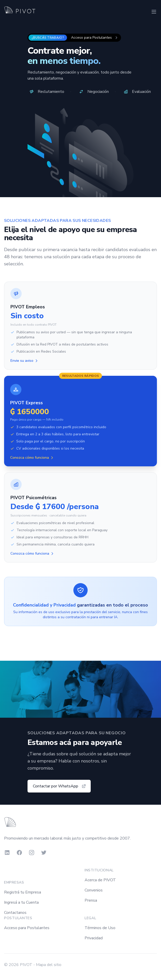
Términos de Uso (100, 928)
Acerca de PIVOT (100, 880)
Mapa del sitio (49, 965)
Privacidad (94, 938)
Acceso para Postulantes (27, 928)
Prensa (91, 900)
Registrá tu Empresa (23, 892)
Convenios (94, 890)
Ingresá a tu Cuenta (21, 902)
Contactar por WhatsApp (60, 786)
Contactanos (15, 913)
